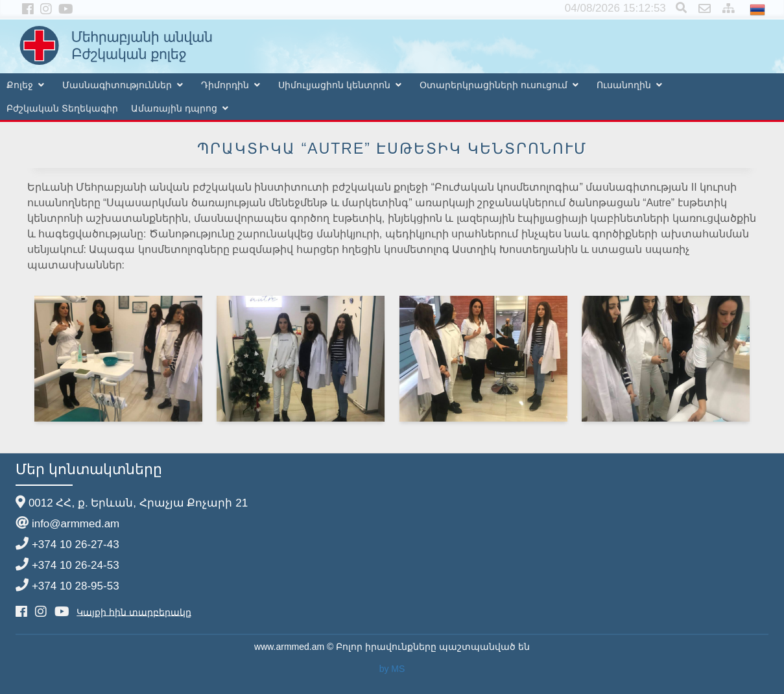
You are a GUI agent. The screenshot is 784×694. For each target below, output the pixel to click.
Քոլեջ (20, 85)
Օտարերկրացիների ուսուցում (493, 85)
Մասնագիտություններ (117, 85)
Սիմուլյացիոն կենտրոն (334, 85)
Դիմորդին (225, 85)
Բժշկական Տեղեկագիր (62, 108)
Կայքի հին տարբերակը (134, 612)
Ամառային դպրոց (174, 108)
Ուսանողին (624, 85)
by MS (392, 669)
